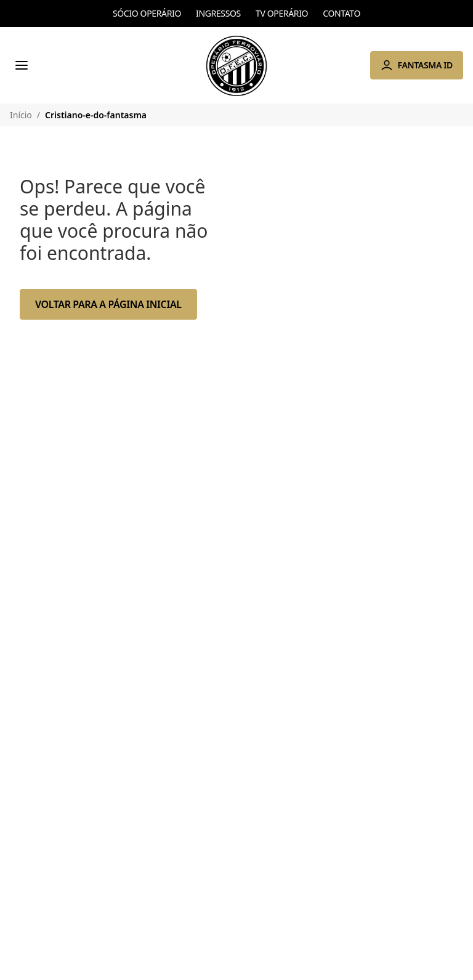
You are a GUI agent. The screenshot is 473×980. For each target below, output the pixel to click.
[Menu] (22, 65)
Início (21, 115)
